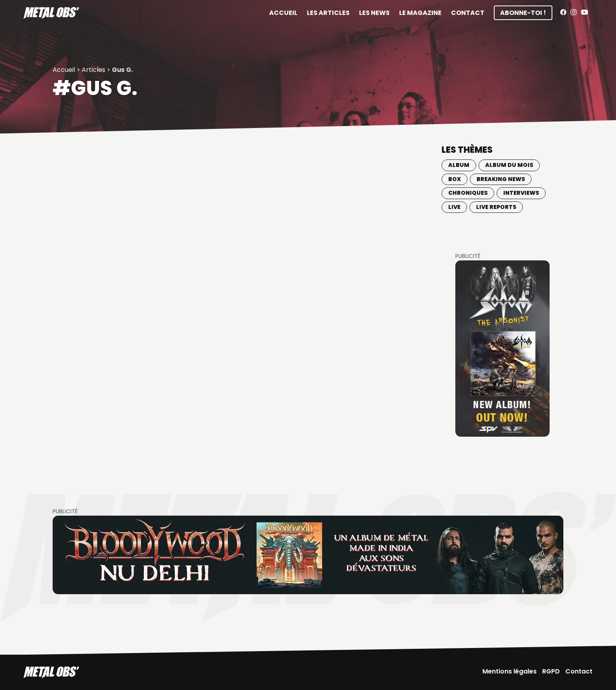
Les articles (328, 13)
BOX (455, 179)
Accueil (283, 13)
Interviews (521, 193)
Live (454, 207)
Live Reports (496, 207)
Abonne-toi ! (523, 13)
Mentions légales (510, 671)
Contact (468, 13)
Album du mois (509, 165)
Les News (374, 13)
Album (459, 165)
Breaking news (501, 179)
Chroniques (468, 193)
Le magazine (420, 13)
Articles (93, 70)
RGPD (551, 671)
